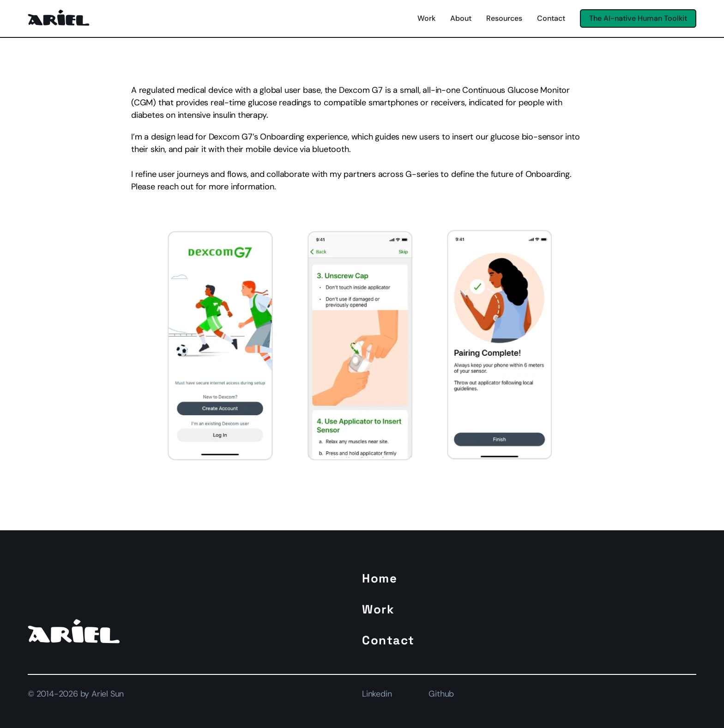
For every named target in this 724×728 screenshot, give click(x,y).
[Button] (638, 18)
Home (380, 578)
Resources (504, 18)
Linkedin (377, 694)
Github (441, 694)
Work (426, 18)
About (461, 18)
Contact (551, 18)
